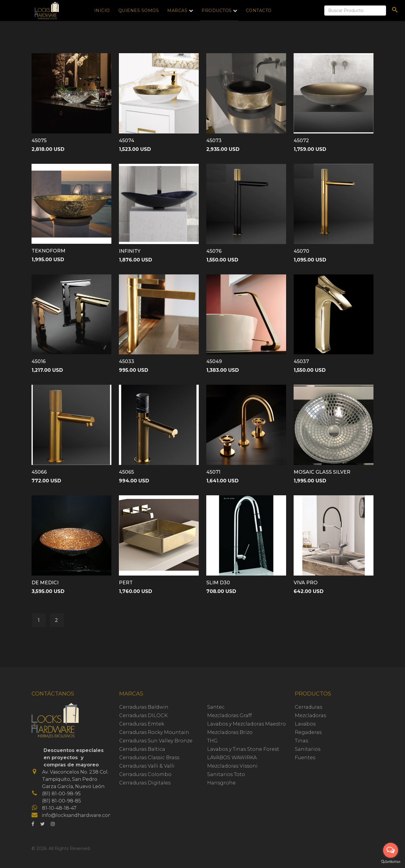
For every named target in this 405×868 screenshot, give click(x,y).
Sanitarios (308, 749)
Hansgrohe (221, 783)
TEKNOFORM (48, 251)
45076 (214, 251)
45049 (214, 361)
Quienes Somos (139, 11)
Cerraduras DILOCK (143, 715)
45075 (39, 141)
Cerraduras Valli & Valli (147, 766)
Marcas (177, 11)
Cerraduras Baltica (142, 749)
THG (212, 741)
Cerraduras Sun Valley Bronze (156, 741)
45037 (301, 361)
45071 (213, 472)
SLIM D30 (218, 583)
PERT (126, 583)
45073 (214, 141)
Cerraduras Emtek (142, 724)
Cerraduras (308, 707)
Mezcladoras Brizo (230, 732)
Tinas (301, 741)
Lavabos (305, 724)
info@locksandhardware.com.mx (82, 815)
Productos (217, 11)
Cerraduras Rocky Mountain (154, 732)
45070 (301, 251)
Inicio (102, 11)
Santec (216, 707)
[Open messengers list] (391, 850)
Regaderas (308, 732)
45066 (39, 472)
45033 (127, 361)
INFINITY (130, 251)
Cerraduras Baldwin (144, 707)
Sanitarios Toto (226, 774)
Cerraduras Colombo (145, 774)
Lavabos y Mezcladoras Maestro (246, 724)
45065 (126, 472)
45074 (127, 141)
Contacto (259, 11)
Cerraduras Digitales (145, 783)
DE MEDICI (45, 583)
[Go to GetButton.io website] (391, 862)
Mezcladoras (310, 715)
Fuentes (305, 758)
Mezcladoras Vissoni (232, 766)
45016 (39, 361)
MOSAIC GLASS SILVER (322, 472)
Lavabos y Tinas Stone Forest (243, 749)
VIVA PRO (306, 583)
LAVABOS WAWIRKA (232, 758)
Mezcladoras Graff (230, 715)
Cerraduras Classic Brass (149, 758)
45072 (301, 141)
